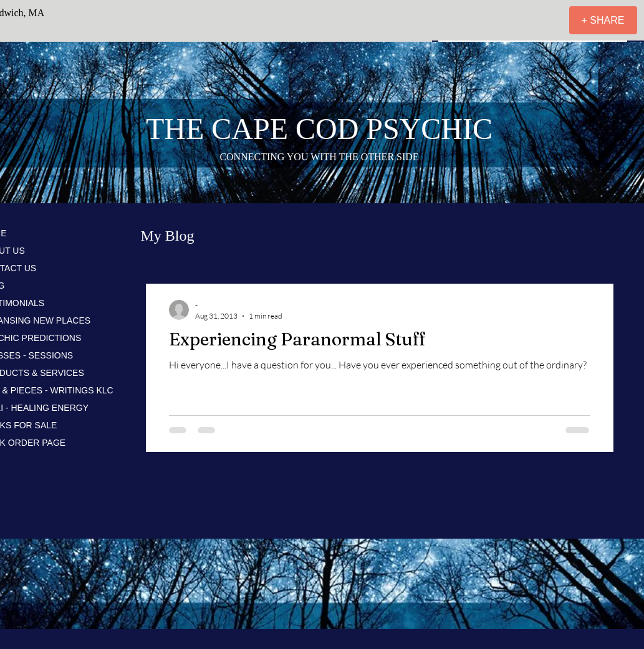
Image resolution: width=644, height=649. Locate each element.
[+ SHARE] (603, 20)
